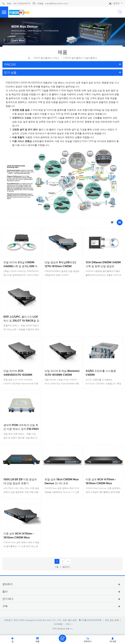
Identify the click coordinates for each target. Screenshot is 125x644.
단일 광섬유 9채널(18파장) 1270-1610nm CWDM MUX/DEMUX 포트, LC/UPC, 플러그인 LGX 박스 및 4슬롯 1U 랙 (62, 265)
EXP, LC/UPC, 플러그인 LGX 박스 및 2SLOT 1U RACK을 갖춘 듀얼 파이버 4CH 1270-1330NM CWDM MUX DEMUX (21, 319)
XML (68, 624)
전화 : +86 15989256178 (18, 3)
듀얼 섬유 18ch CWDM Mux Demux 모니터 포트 (62, 481)
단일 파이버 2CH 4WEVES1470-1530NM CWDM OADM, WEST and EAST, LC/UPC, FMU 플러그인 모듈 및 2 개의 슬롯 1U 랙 (21, 373)
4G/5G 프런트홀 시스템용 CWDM (101, 373)
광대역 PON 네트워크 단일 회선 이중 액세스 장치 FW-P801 (21, 427)
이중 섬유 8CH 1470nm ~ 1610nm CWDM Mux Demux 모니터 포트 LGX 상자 (21, 536)
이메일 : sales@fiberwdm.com (53, 3)
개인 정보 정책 (112, 620)
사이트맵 (58, 624)
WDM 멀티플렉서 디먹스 (47, 58)
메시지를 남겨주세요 (62, 638)
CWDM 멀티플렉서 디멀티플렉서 (80, 58)
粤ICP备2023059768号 (90, 620)
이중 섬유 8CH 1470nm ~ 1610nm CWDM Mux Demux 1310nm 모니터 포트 (103, 482)
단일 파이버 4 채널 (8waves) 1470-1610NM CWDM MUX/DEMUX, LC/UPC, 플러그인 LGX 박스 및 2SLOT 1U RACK (62, 373)
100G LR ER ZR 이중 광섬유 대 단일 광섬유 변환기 (20, 481)
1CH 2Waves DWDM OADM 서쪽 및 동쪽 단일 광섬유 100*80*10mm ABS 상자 (103, 265)
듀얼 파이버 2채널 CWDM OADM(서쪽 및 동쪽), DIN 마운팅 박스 (20, 265)
